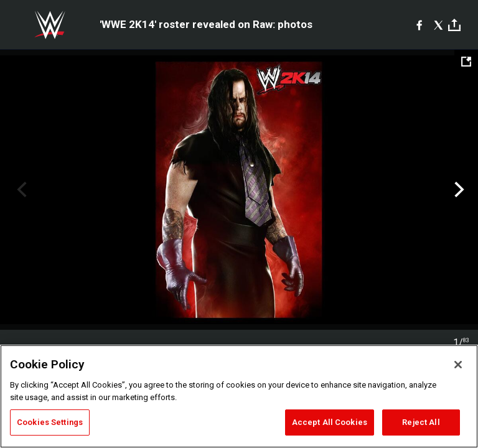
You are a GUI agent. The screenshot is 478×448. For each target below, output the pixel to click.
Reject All (421, 422)
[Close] (458, 365)
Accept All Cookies (330, 422)
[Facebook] (419, 25)
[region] (239, 396)
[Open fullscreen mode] (466, 62)
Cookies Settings (50, 422)
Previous (20, 190)
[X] (438, 25)
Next (458, 190)
